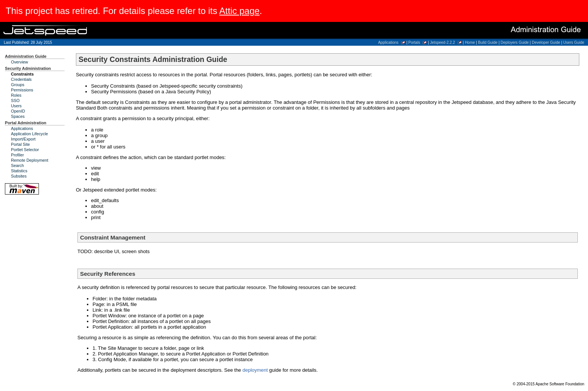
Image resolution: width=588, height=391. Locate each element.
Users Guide (574, 42)
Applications (388, 42)
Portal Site (20, 144)
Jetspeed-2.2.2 (443, 42)
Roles (16, 95)
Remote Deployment (30, 160)
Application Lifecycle (29, 134)
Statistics (19, 171)
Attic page (240, 11)
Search (17, 165)
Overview (19, 62)
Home (470, 42)
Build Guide (488, 42)
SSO (15, 100)
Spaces (18, 116)
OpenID (18, 111)
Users (16, 106)
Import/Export (23, 139)
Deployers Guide (515, 42)
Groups (18, 85)
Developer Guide (546, 42)
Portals (414, 42)
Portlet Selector (25, 150)
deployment (255, 370)
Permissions (22, 90)
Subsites (19, 176)
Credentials (21, 79)
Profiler (17, 155)
